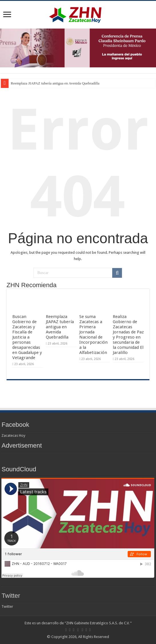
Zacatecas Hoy (13, 435)
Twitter (11, 596)
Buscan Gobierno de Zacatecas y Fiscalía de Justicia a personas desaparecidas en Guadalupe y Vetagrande (27, 337)
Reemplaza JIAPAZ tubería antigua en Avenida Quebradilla (55, 83)
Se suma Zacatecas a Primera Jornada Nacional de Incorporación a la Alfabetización (93, 335)
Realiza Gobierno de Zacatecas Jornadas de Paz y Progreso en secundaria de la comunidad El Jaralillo (128, 335)
